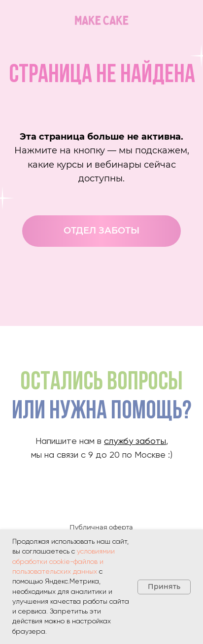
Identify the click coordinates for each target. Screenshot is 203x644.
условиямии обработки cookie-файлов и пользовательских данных (64, 562)
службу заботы (135, 441)
